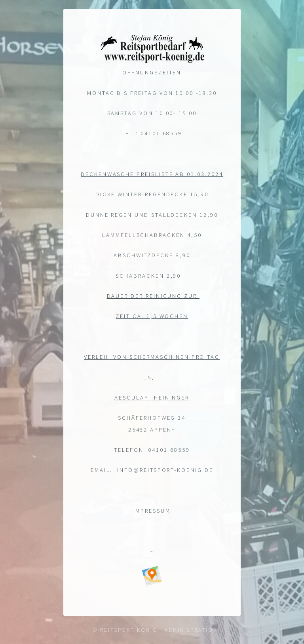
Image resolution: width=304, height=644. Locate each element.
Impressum (152, 512)
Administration (191, 630)
